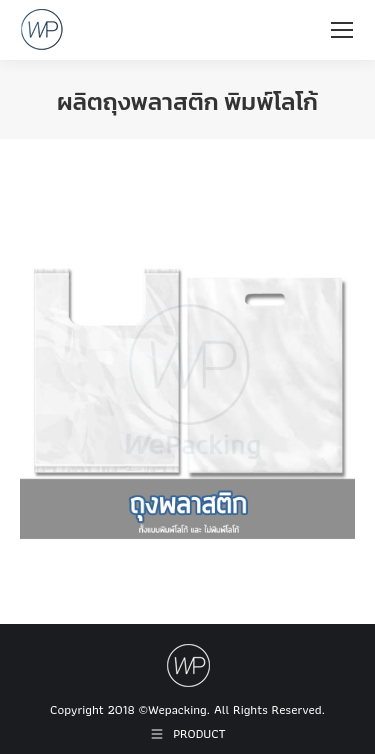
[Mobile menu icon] (342, 30)
